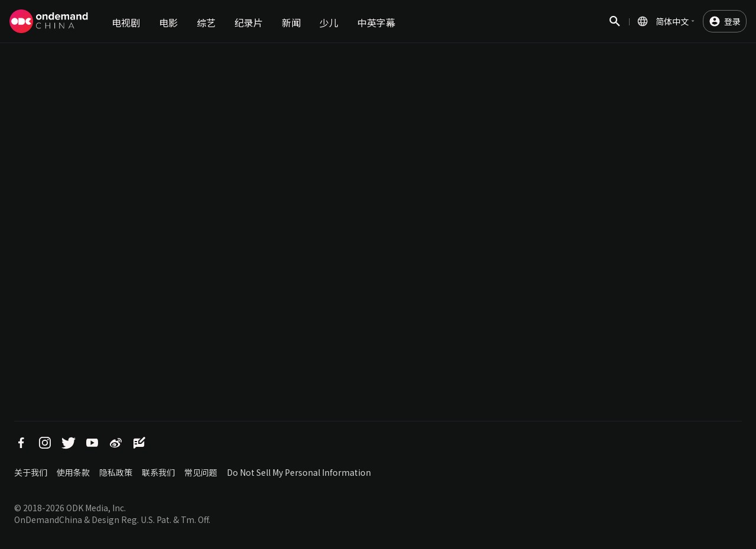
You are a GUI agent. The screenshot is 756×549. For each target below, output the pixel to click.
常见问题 (201, 472)
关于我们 (31, 472)
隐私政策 (116, 472)
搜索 (615, 27)
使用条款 (73, 472)
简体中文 (672, 21)
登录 (732, 21)
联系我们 (158, 472)
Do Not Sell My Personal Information (299, 472)
